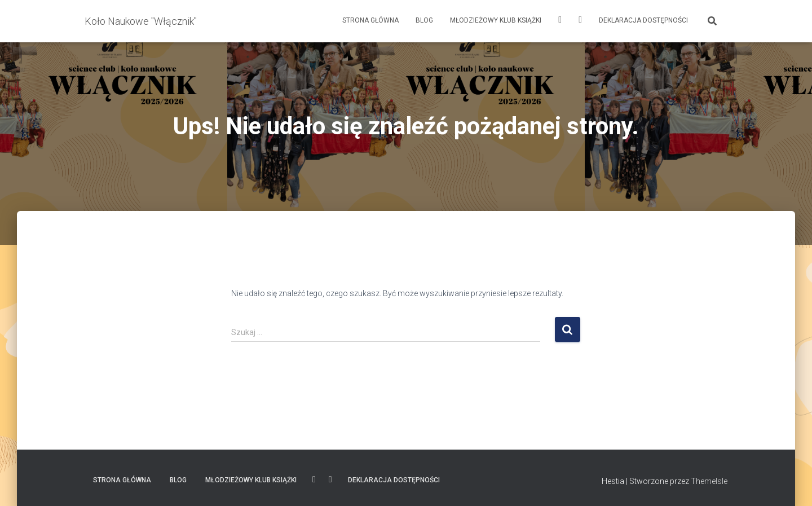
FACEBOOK (580, 21)
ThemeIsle (709, 481)
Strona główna (370, 20)
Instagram (560, 21)
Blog (424, 20)
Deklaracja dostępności (643, 20)
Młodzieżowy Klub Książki (496, 20)
